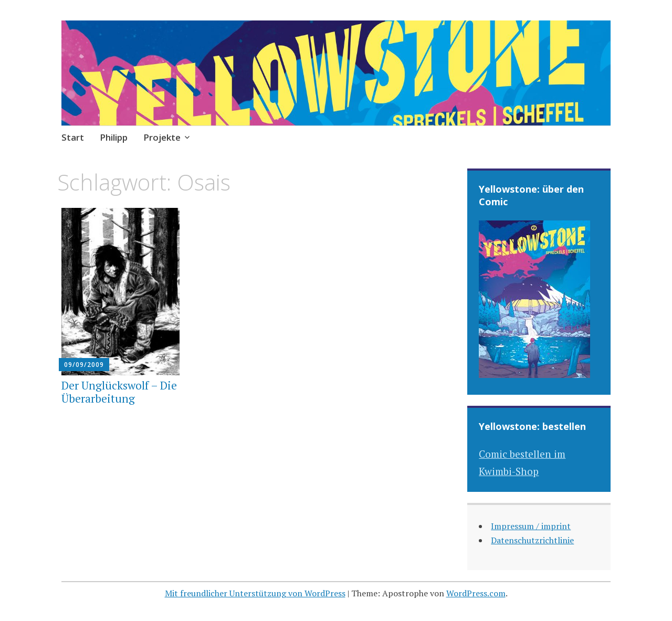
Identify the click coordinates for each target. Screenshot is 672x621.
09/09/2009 (84, 365)
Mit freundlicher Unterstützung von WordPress (255, 593)
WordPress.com (476, 593)
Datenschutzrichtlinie (532, 540)
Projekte (162, 137)
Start (73, 137)
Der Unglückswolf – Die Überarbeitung (119, 392)
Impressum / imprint (531, 526)
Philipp (114, 137)
